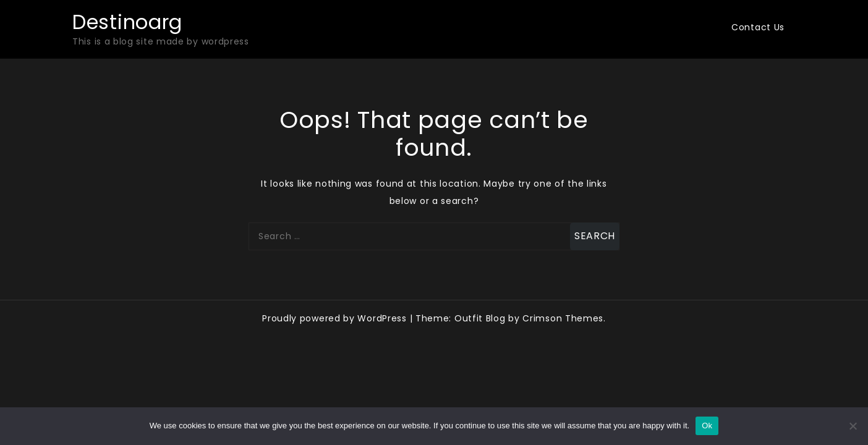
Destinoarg (127, 22)
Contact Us (758, 27)
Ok (707, 426)
